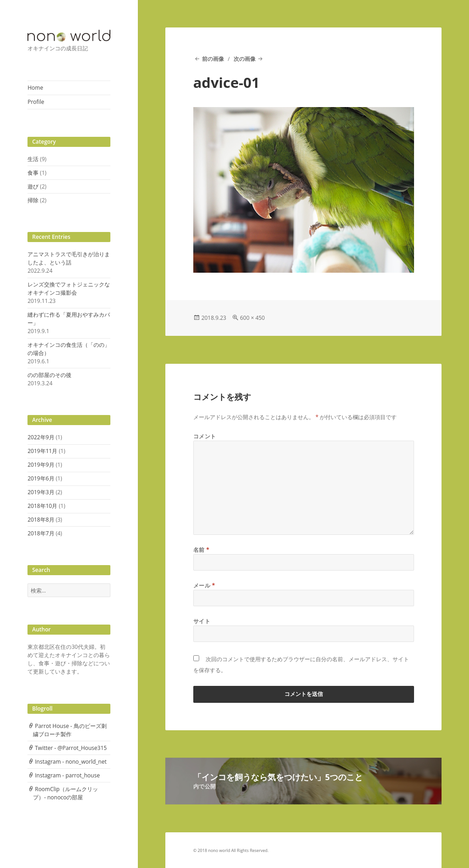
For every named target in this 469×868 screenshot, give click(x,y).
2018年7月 (41, 533)
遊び (33, 186)
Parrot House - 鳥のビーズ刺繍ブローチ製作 (70, 730)
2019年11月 (42, 451)
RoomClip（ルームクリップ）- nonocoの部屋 (65, 793)
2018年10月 (42, 506)
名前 (202, 550)
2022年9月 (41, 437)
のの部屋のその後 (49, 375)
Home (35, 88)
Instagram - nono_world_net (71, 762)
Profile (36, 102)
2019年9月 (41, 465)
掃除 (33, 200)
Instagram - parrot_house (67, 775)
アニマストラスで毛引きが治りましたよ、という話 (69, 258)
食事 (33, 173)
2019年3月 (41, 492)
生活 (33, 159)
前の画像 (213, 59)
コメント (205, 436)
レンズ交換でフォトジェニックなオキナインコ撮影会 (69, 288)
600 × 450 (252, 318)
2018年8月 (41, 520)
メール (204, 585)
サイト (202, 621)
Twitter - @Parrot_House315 (71, 748)
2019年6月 (41, 478)
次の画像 (245, 59)
